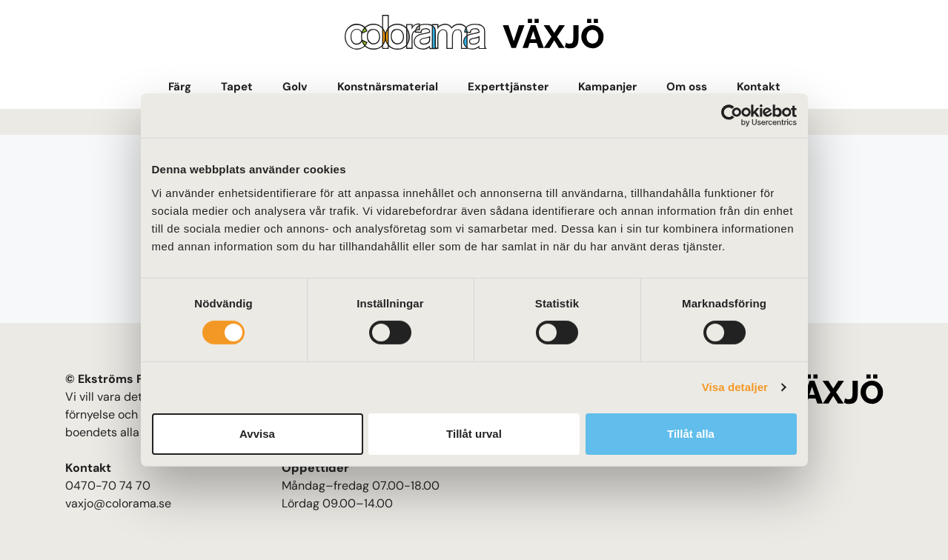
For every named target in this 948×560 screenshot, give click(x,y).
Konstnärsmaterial (388, 87)
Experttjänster (508, 87)
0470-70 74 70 (108, 486)
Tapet (237, 87)
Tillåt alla (691, 434)
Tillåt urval (474, 434)
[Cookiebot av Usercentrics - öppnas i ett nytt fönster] (732, 116)
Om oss (687, 87)
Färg (180, 87)
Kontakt (759, 87)
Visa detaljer (735, 387)
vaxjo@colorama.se (118, 503)
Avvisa (257, 434)
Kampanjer (607, 87)
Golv (295, 87)
